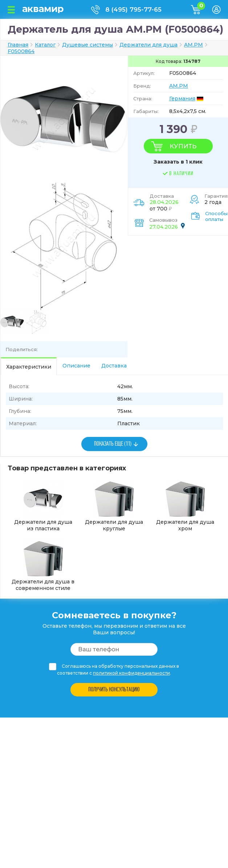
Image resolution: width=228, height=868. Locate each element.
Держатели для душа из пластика (43, 506)
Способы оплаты (216, 216)
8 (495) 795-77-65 (133, 9)
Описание (76, 366)
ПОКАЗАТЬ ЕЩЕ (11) (113, 444)
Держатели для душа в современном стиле (43, 565)
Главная (18, 45)
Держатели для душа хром (185, 506)
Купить (183, 146)
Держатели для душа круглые (114, 506)
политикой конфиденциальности (131, 673)
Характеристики (29, 367)
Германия (182, 99)
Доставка (114, 366)
